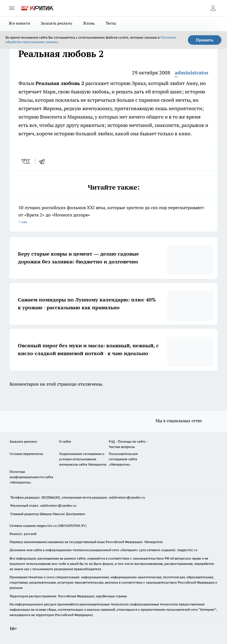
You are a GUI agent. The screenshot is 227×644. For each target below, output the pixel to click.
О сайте (65, 441)
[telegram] (44, 161)
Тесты (111, 23)
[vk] (26, 161)
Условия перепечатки (26, 454)
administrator (192, 73)
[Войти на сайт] (213, 8)
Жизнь (89, 23)
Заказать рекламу (57, 23)
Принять (205, 40)
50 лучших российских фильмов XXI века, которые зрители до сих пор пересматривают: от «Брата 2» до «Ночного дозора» (114, 215)
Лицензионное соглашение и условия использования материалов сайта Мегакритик (83, 459)
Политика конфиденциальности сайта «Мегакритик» (31, 477)
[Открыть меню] (12, 8)
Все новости (20, 23)
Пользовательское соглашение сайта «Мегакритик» (123, 459)
